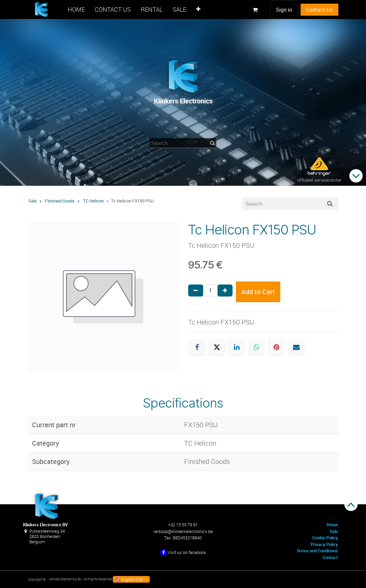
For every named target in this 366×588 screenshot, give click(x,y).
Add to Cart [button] (258, 292)
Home (332, 525)
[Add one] (225, 290)
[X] (217, 347)
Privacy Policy (324, 544)
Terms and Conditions (317, 551)
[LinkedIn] (237, 347)
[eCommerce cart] (255, 10)
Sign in (284, 10)
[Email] (296, 347)
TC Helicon (93, 201)
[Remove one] (196, 290)
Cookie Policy (325, 538)
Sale (33, 201)
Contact (330, 557)
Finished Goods (60, 201)
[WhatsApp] (257, 347)
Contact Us (319, 10)
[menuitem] (76, 10)
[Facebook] (197, 347)
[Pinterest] (276, 347)
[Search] (330, 204)
